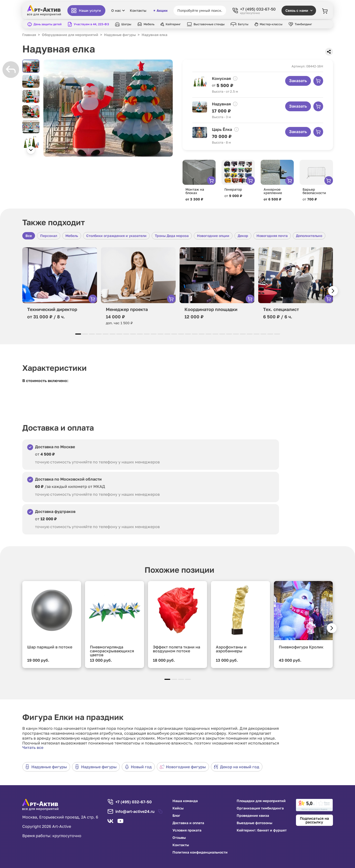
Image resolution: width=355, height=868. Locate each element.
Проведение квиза (253, 816)
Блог (176, 816)
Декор (243, 236)
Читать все (33, 747)
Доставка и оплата (188, 823)
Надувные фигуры (46, 767)
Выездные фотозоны (254, 823)
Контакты (138, 11)
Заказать (298, 81)
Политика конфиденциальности (200, 852)
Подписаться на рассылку (314, 820)
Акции (161, 11)
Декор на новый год (236, 767)
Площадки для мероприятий (261, 801)
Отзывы (179, 838)
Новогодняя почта (272, 236)
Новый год (138, 767)
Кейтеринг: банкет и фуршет (262, 830)
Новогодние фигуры (183, 767)
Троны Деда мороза (172, 236)
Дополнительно (309, 236)
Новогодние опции (213, 236)
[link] (314, 805)
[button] (31, 150)
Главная (29, 35)
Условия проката (187, 830)
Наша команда (185, 801)
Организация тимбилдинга (260, 808)
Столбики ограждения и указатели (116, 236)
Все (29, 236)
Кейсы (178, 808)
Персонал (49, 236)
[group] (108, 108)
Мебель (72, 236)
